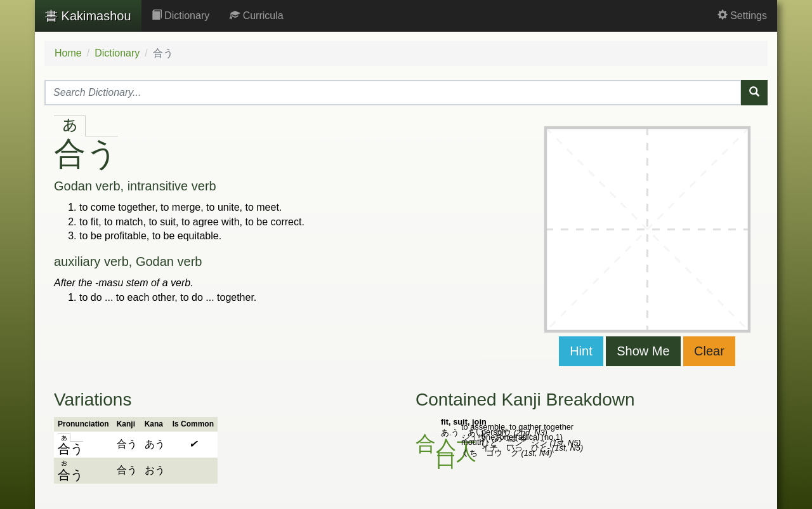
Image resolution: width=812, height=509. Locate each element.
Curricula (256, 16)
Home (68, 53)
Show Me (643, 351)
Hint (581, 351)
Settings (742, 16)
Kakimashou (88, 16)
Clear (709, 351)
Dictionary (181, 16)
